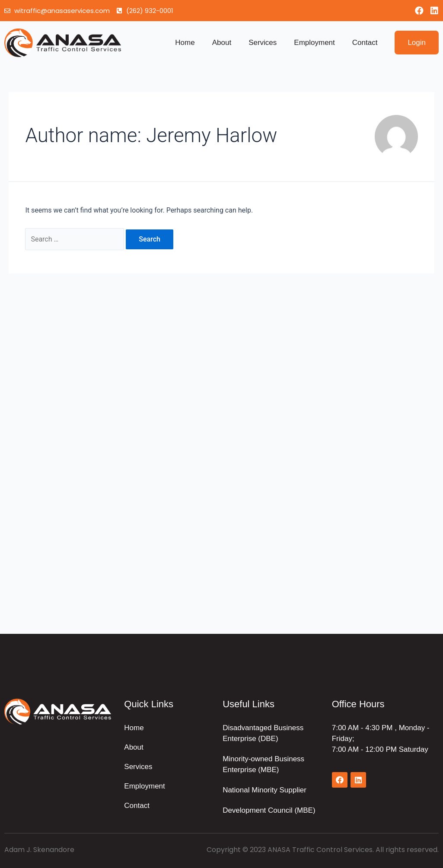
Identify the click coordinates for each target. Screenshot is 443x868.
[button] (417, 43)
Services (263, 43)
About (222, 43)
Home (185, 43)
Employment (314, 43)
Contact (365, 43)
